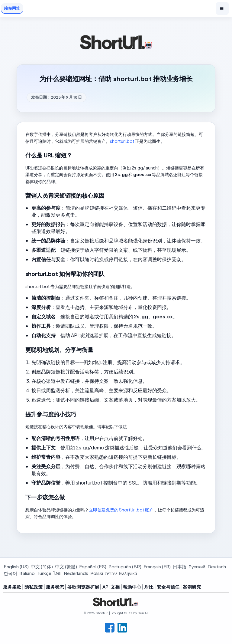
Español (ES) (93, 566)
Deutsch (217, 566)
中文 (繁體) (66, 566)
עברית (111, 573)
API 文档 (111, 587)
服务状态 (55, 587)
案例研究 (192, 587)
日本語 (180, 566)
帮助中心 (132, 587)
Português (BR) (125, 566)
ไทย (58, 573)
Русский (197, 566)
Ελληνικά (128, 573)
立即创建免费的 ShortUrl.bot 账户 (121, 510)
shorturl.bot (122, 141)
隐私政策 (34, 587)
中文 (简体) (42, 566)
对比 (149, 587)
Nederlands (76, 573)
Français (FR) (157, 566)
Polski (97, 573)
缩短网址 (12, 8)
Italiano (27, 573)
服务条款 (12, 587)
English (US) (16, 566)
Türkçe (44, 573)
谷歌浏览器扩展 (83, 587)
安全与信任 (168, 587)
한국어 (10, 573)
